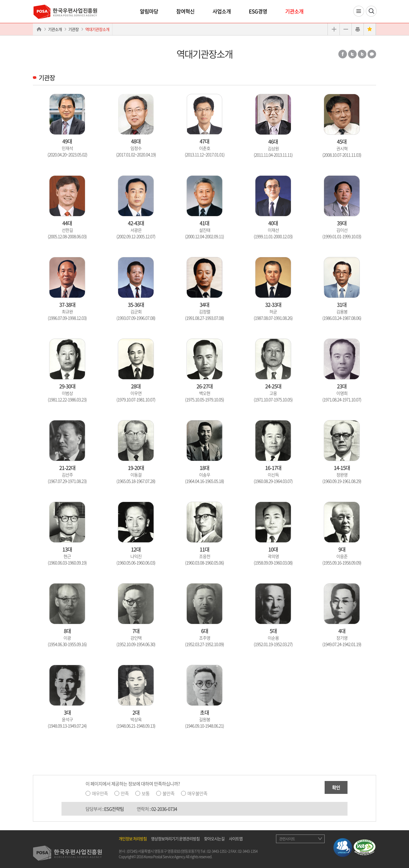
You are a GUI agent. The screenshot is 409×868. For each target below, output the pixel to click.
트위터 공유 (352, 54)
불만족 (168, 793)
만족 (125, 793)
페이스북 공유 (343, 54)
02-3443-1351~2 (219, 851)
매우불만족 (197, 793)
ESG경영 (258, 11)
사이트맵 (236, 839)
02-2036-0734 (164, 809)
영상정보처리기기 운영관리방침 (175, 839)
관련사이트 (287, 839)
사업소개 (222, 11)
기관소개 (294, 11)
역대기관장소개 (97, 29)
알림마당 (149, 11)
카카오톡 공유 (372, 54)
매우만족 (100, 793)
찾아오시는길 (214, 839)
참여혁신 (185, 11)
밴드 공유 (362, 54)
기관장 (74, 29)
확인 (336, 787)
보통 (146, 793)
